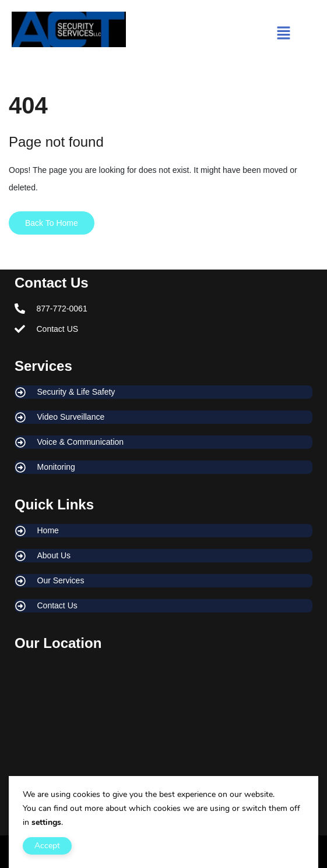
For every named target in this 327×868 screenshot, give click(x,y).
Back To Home (52, 223)
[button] (284, 34)
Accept (47, 846)
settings (46, 822)
